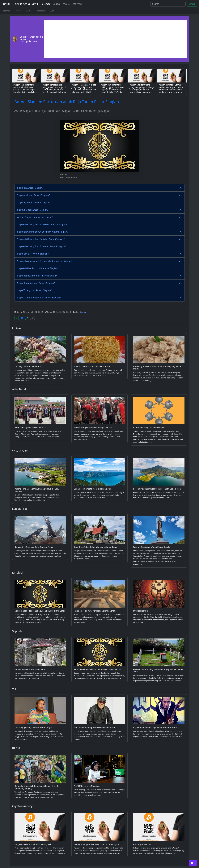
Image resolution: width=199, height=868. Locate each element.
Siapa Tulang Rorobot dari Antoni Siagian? (39, 298)
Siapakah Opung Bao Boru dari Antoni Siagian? (42, 246)
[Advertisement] (115, 39)
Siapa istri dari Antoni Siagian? (33, 254)
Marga (29, 11)
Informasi (77, 4)
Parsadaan (41, 11)
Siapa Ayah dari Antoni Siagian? (34, 202)
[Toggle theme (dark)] (193, 863)
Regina (83, 312)
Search (192, 4)
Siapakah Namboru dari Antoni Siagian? (38, 268)
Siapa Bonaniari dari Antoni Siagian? (36, 283)
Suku (52, 11)
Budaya (57, 4)
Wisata (66, 4)
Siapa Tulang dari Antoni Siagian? (34, 290)
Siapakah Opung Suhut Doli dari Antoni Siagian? (42, 224)
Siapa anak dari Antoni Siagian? (34, 195)
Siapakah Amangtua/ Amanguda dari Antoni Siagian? (45, 261)
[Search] (168, 4)
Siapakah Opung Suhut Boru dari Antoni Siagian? (43, 232)
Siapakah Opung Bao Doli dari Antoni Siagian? (41, 239)
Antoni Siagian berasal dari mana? (35, 217)
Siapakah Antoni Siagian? (30, 188)
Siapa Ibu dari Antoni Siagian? (33, 210)
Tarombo (46, 4)
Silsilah (18, 11)
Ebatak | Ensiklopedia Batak (20, 4)
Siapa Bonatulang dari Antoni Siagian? (37, 276)
